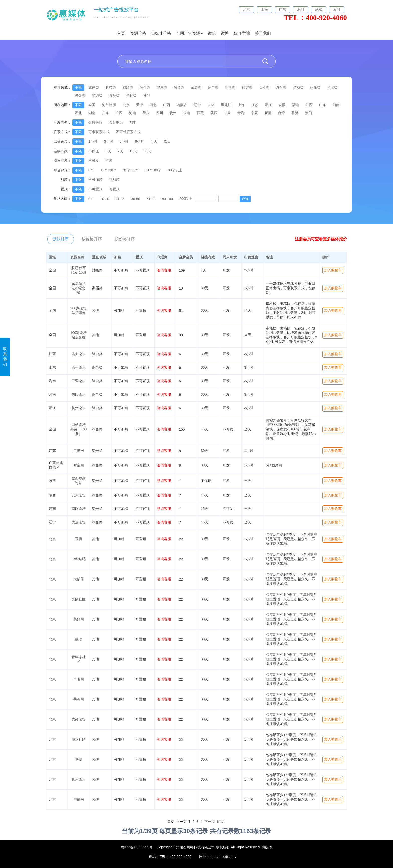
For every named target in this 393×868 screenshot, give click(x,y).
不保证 (94, 151)
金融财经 (116, 122)
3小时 (109, 141)
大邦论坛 (79, 719)
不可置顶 (95, 189)
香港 (295, 113)
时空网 (79, 465)
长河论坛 (79, 779)
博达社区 (79, 739)
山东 (323, 105)
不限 (78, 87)
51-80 (151, 199)
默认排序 (61, 239)
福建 (296, 105)
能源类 (97, 95)
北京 (126, 105)
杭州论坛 (79, 408)
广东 (106, 113)
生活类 (230, 87)
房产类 (213, 87)
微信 (212, 33)
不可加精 (95, 180)
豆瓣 (79, 539)
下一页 (210, 822)
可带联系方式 (99, 132)
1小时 (93, 141)
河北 (153, 105)
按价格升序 (92, 239)
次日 (167, 141)
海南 (133, 113)
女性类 (264, 87)
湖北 (78, 113)
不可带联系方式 (128, 132)
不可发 (94, 161)
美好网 (79, 619)
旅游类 (247, 87)
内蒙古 (182, 105)
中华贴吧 (79, 559)
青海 (241, 113)
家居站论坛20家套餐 (79, 288)
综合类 (145, 87)
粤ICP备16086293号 (137, 847)
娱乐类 (315, 87)
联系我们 (5, 357)
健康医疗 (95, 122)
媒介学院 (242, 33)
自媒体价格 (161, 33)
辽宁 (197, 105)
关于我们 (263, 33)
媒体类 (94, 87)
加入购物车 (333, 270)
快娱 (79, 759)
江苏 (255, 105)
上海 (241, 105)
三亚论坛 (79, 381)
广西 (119, 113)
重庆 (146, 113)
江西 (309, 105)
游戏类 (298, 87)
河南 (336, 105)
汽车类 (281, 87)
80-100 (167, 199)
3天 (108, 151)
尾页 (220, 822)
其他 (147, 95)
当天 (154, 141)
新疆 (268, 113)
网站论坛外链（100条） (79, 429)
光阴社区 (79, 599)
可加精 (114, 180)
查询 (245, 199)
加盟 (133, 122)
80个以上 (175, 170)
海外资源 (109, 105)
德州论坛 (79, 367)
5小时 (124, 141)
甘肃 (227, 113)
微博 (225, 33)
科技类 (111, 87)
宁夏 (254, 113)
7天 (120, 151)
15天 (133, 151)
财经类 (128, 87)
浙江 (268, 105)
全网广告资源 (189, 33)
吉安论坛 (79, 354)
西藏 (200, 113)
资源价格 (138, 33)
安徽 (282, 105)
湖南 (92, 113)
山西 (167, 105)
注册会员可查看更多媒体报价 (321, 239)
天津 (140, 105)
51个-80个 (153, 170)
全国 (92, 105)
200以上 (186, 199)
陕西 (214, 113)
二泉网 (79, 451)
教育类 (179, 87)
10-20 (105, 199)
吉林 (211, 105)
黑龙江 (226, 105)
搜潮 (79, 639)
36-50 (136, 199)
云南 (187, 113)
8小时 (139, 141)
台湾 (281, 113)
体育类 (131, 95)
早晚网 (79, 679)
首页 (121, 33)
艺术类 (332, 87)
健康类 (162, 87)
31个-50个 (131, 170)
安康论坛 (79, 495)
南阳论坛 (79, 509)
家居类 (196, 87)
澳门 (309, 113)
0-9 (91, 199)
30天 (147, 151)
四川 (160, 113)
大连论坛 (79, 522)
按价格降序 (125, 239)
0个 (91, 170)
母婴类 (80, 95)
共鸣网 (79, 699)
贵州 (173, 113)
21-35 (120, 199)
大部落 (79, 579)
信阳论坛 (79, 394)
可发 (109, 161)
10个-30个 (109, 170)
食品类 (114, 95)
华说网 (79, 799)
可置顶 (114, 189)
